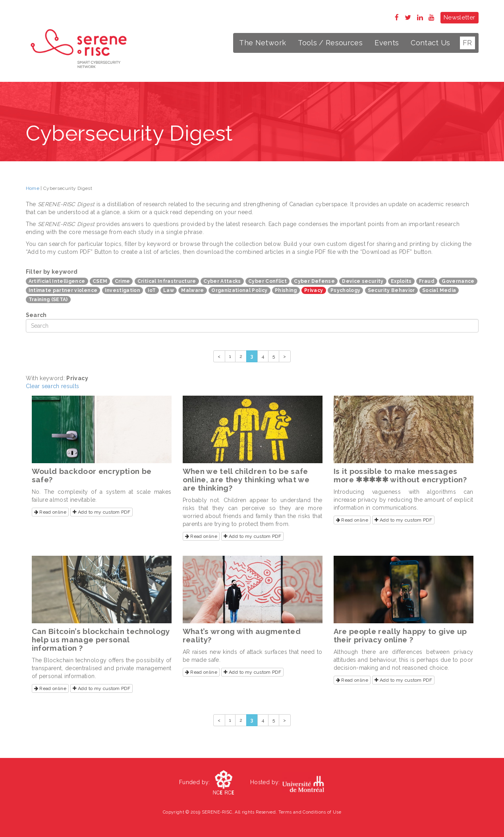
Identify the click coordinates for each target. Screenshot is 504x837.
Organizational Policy (239, 290)
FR (467, 43)
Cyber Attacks (222, 281)
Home (33, 188)
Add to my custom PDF (101, 512)
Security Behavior (391, 290)
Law (169, 290)
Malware (192, 290)
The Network (263, 43)
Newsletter (460, 17)
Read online (50, 512)
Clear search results (53, 386)
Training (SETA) (48, 300)
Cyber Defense (314, 281)
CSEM (100, 281)
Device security (363, 281)
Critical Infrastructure (167, 281)
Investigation (123, 290)
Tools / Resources (330, 43)
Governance (458, 281)
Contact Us (431, 43)
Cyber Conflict (267, 281)
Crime (123, 281)
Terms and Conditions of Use (310, 812)
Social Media (439, 290)
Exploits (401, 281)
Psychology (346, 290)
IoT (152, 290)
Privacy (314, 290)
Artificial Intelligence (57, 281)
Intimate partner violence (63, 290)
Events (387, 43)
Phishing (286, 290)
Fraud (427, 281)
